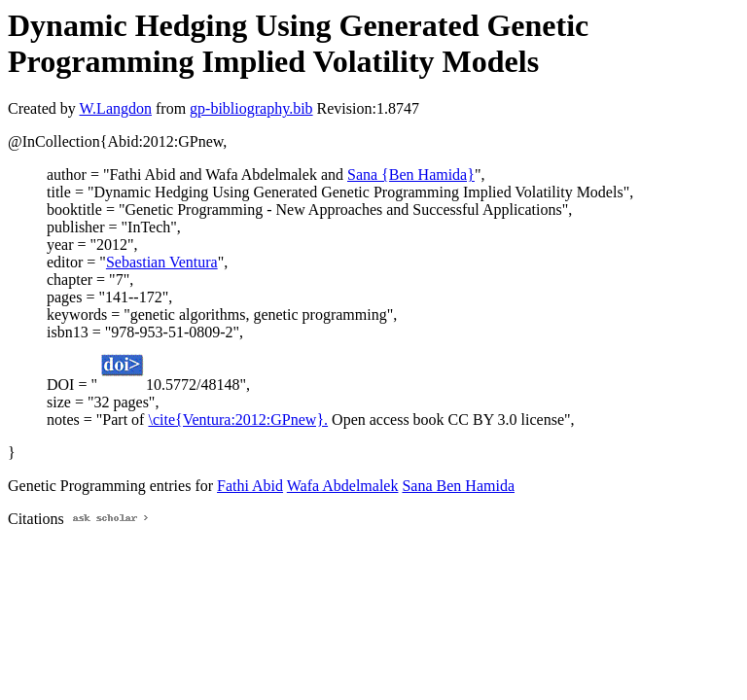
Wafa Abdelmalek (343, 486)
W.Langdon (115, 108)
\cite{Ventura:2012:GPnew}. (238, 420)
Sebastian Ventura (162, 262)
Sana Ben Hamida (458, 486)
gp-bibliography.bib (251, 108)
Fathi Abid (250, 486)
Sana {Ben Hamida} (411, 175)
